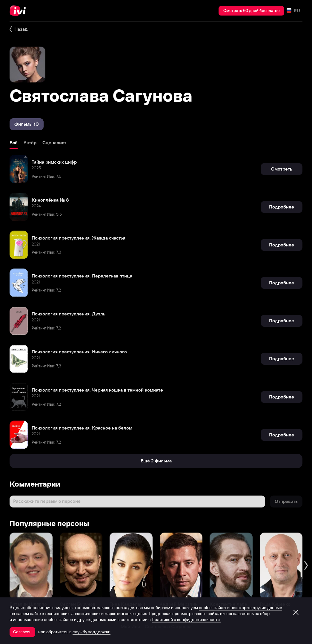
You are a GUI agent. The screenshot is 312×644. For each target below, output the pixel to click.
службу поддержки (92, 632)
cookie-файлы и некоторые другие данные (240, 608)
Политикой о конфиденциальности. (186, 620)
